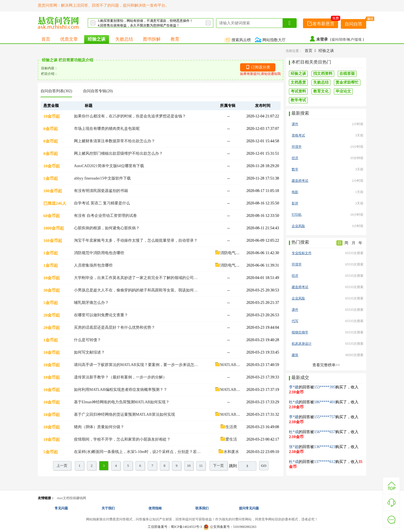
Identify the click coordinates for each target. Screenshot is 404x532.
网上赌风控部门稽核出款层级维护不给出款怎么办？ (118, 153)
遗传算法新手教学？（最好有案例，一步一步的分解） (120, 377)
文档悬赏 (298, 82)
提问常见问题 (249, 508)
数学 (295, 169)
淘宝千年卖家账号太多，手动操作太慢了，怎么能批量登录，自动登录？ (136, 240)
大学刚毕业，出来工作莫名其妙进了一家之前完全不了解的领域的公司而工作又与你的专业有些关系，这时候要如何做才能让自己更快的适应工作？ (137, 278)
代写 (295, 321)
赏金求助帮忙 (347, 82)
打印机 (297, 215)
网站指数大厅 (271, 40)
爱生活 (228, 439)
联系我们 (202, 508)
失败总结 (124, 39)
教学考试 (298, 100)
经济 (295, 158)
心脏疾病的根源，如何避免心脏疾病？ (107, 228)
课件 (295, 124)
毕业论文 (343, 91)
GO (264, 466)
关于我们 (108, 508)
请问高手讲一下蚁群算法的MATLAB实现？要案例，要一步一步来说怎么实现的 (137, 365)
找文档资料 (323, 74)
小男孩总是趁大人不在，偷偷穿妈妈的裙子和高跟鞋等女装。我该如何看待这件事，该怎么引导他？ (137, 290)
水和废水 (228, 452)
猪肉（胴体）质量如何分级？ (99, 427)
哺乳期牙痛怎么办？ (91, 303)
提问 (335, 39)
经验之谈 (97, 39)
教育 (175, 39)
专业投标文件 (302, 253)
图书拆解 (152, 39)
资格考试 (298, 135)
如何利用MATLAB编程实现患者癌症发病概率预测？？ (121, 390)
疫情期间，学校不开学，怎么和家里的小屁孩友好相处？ (122, 439)
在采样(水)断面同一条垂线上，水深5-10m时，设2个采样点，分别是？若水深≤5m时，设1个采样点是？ (137, 452)
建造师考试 (300, 181)
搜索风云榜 (238, 40)
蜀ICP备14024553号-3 (186, 527)
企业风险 (298, 226)
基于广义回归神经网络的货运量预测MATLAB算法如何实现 (124, 414)
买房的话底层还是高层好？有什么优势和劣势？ (115, 327)
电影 (295, 192)
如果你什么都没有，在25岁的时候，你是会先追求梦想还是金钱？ (130, 116)
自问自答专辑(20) (98, 91)
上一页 (62, 466)
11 (201, 466)
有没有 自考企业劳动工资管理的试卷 (105, 216)
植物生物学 (300, 332)
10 (189, 466)
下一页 (218, 466)
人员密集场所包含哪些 (93, 265)
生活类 (228, 427)
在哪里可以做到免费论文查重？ (101, 315)
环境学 (297, 147)
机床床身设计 (302, 344)
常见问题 (61, 508)
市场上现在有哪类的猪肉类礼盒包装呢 (107, 129)
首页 (46, 39)
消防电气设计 (229, 253)
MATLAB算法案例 (233, 365)
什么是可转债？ (87, 340)
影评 (295, 203)
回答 (343, 39)
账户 (350, 39)
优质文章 (69, 39)
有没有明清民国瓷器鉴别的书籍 (101, 191)
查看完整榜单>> (326, 365)
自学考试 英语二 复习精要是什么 (102, 203)
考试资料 (298, 91)
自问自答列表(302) (56, 91)
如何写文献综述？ (89, 352)
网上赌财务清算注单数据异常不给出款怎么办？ (115, 141)
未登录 (322, 39)
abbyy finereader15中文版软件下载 (102, 178)
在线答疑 (347, 74)
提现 (359, 39)
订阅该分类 (261, 67)
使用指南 (155, 508)
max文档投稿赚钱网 (72, 498)
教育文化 (321, 91)
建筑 (295, 355)
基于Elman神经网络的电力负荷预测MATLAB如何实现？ (122, 402)
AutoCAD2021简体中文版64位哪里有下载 (109, 166)
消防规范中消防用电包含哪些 (99, 253)
